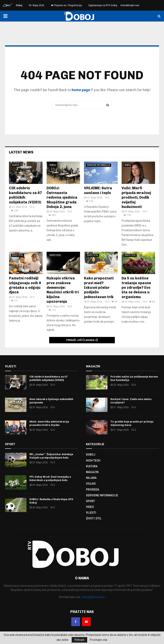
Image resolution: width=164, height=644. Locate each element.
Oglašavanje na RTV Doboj (103, 5)
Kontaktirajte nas (130, 5)
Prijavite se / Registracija (66, 5)
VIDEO (90, 507)
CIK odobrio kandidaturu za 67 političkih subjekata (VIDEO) (48, 378)
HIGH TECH (93, 461)
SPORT (90, 501)
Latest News (21, 152)
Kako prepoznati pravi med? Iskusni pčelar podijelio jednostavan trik (99, 288)
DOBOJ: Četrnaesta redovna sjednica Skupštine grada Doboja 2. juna (62, 197)
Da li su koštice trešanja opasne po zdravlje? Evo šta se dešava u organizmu (136, 288)
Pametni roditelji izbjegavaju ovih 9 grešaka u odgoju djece (25, 285)
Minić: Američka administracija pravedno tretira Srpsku (49, 423)
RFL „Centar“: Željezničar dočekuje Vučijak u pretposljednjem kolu (51, 456)
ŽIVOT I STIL (18, 255)
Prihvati (79, 640)
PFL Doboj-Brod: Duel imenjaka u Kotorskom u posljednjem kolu (50, 478)
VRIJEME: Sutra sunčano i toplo (98, 190)
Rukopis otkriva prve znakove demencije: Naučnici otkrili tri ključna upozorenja (63, 290)
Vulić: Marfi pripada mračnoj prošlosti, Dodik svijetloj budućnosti (136, 197)
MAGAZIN (92, 472)
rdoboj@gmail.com (93, 597)
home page (81, 90)
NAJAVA (91, 478)
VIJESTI (16, 165)
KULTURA (92, 466)
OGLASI (91, 484)
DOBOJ (53, 165)
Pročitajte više (99, 640)
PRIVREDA (93, 490)
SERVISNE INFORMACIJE (99, 165)
